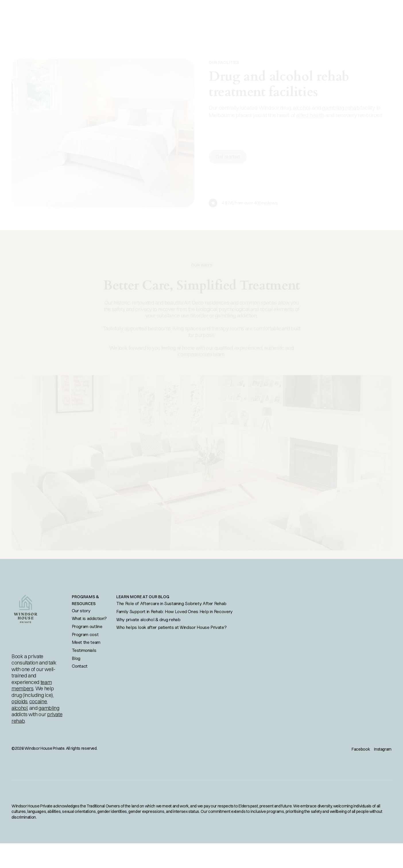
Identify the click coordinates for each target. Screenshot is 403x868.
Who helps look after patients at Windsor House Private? (171, 627)
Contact (80, 666)
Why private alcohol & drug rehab (148, 619)
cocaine (38, 701)
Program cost (85, 634)
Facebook (361, 749)
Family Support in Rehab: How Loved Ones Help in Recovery (174, 611)
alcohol (19, 708)
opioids (19, 701)
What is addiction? (89, 618)
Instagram (383, 749)
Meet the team (86, 642)
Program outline (87, 626)
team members (32, 685)
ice (48, 695)
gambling (49, 708)
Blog (76, 658)
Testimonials (84, 650)
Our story (81, 611)
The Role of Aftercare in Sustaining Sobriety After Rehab (171, 603)
